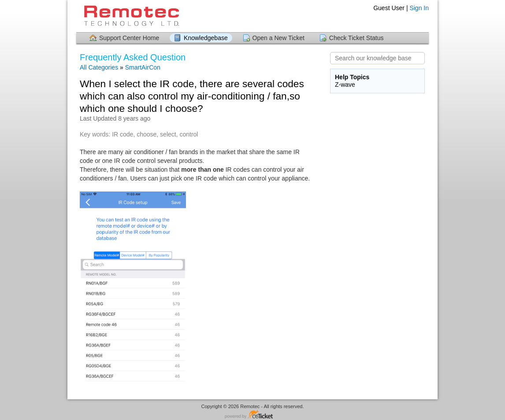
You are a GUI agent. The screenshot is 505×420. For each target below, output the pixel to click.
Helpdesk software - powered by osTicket (252, 415)
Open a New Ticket (278, 38)
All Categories (99, 67)
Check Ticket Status (356, 38)
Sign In (419, 8)
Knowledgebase (206, 38)
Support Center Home (129, 38)
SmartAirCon (143, 67)
